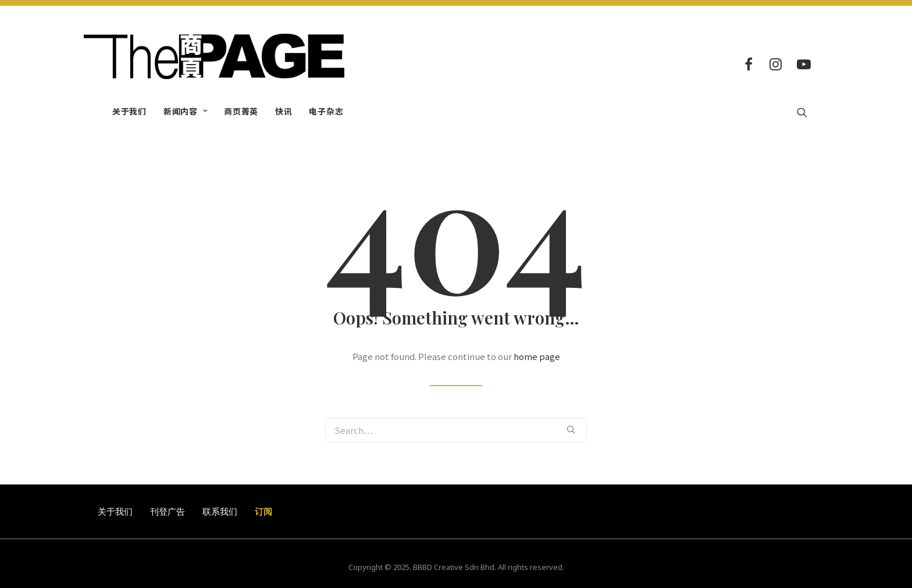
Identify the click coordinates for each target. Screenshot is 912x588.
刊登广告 (168, 511)
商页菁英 (241, 111)
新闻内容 (185, 111)
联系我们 (220, 511)
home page (537, 356)
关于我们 (129, 111)
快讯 (284, 111)
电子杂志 (326, 111)
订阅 (263, 511)
